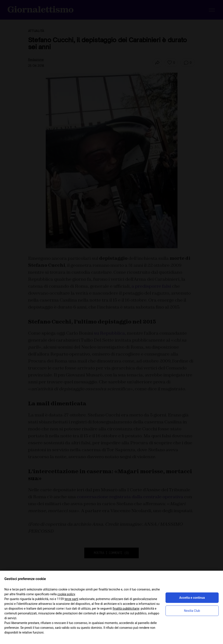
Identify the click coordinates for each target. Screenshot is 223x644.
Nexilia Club (192, 611)
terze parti (71, 599)
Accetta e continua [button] (192, 598)
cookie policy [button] (66, 594)
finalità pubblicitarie (126, 609)
